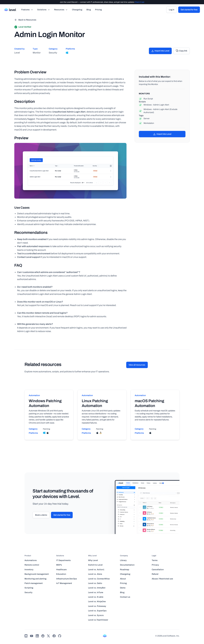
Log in (172, 10)
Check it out (139, 2)
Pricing (98, 10)
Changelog (77, 10)
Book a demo (41, 515)
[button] (27, 10)
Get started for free (189, 10)
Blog (89, 10)
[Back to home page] (10, 10)
